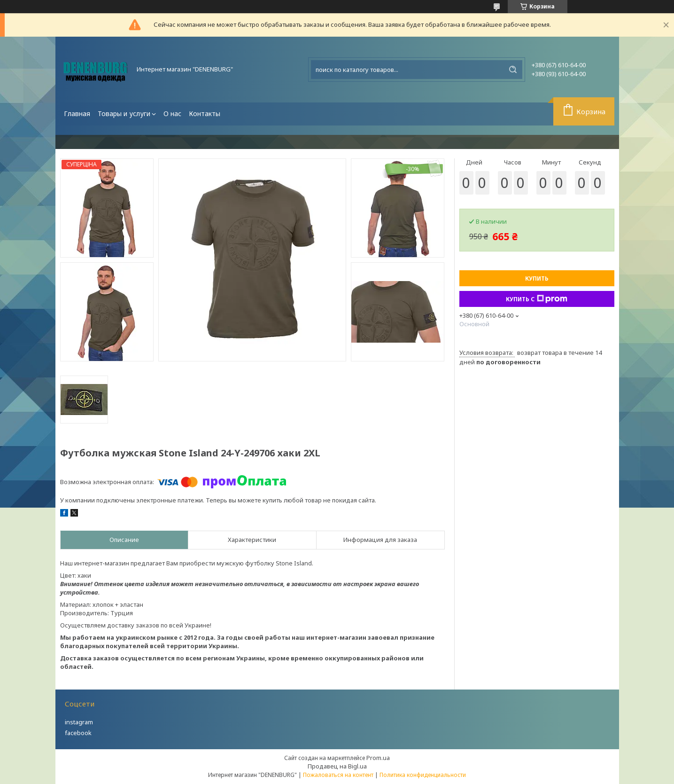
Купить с (537, 299)
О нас (172, 114)
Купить (537, 278)
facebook (78, 733)
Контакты (205, 114)
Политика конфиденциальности (423, 775)
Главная (77, 114)
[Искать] (513, 70)
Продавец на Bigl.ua (337, 766)
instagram (79, 722)
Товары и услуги (124, 114)
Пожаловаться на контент (338, 775)
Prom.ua (378, 758)
